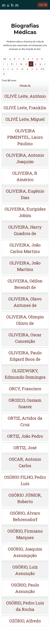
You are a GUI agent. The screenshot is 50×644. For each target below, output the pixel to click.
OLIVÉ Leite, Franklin (25, 108)
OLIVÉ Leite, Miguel (25, 119)
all (5, 59)
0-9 (42, 69)
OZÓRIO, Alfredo (25, 621)
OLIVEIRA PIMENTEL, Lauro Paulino (25, 137)
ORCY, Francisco (25, 389)
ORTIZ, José (25, 448)
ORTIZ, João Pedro (25, 436)
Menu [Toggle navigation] (43, 5)
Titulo (25, 86)
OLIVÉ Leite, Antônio (25, 96)
